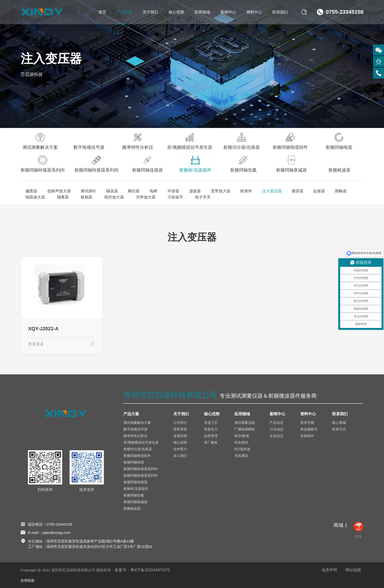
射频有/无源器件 (195, 164)
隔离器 (61, 197)
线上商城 (339, 423)
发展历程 (180, 436)
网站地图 (353, 570)
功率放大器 (137, 197)
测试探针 (88, 191)
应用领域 (202, 12)
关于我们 (150, 12)
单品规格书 (309, 429)
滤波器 (194, 191)
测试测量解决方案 (40, 141)
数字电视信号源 (89, 141)
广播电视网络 (245, 429)
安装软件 (307, 436)
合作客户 (180, 449)
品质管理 (211, 436)
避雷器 (296, 191)
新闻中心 (228, 12)
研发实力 (211, 429)
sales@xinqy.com (56, 533)
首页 (102, 12)
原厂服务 (211, 442)
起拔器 (317, 191)
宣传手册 (307, 423)
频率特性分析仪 (138, 141)
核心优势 (176, 12)
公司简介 (180, 423)
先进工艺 (211, 423)
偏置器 (31, 191)
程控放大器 (108, 197)
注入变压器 (270, 191)
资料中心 (254, 12)
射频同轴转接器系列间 (96, 164)
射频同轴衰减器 (291, 164)
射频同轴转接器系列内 (43, 164)
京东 (359, 530)
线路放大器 (35, 197)
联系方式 (339, 429)
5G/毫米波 (242, 449)
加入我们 (180, 456)
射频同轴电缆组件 (290, 141)
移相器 (82, 197)
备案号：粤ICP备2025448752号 (143, 570)
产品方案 (124, 12)
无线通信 (241, 456)
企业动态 (276, 436)
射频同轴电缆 (339, 141)
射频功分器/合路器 (242, 141)
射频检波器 (339, 164)
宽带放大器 (219, 191)
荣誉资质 (180, 429)
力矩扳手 (165, 197)
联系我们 (280, 12)
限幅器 (339, 191)
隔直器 (112, 191)
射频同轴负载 (243, 164)
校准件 (245, 191)
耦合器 (133, 191)
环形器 (172, 191)
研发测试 (241, 442)
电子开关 (190, 197)
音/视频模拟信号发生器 (190, 141)
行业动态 (276, 429)
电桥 (153, 191)
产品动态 (276, 423)
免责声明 (329, 570)
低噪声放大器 (59, 191)
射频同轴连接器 (147, 164)
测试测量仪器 (245, 423)
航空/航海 (242, 436)
